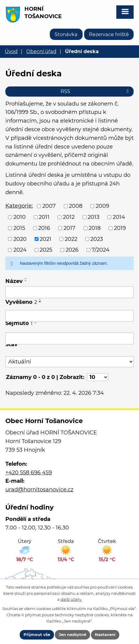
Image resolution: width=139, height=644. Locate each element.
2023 (97, 239)
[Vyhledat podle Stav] (69, 362)
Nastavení (105, 634)
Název (14, 281)
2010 (20, 217)
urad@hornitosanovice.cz (39, 490)
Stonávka (66, 34)
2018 (95, 228)
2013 (94, 217)
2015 (19, 228)
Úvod (11, 51)
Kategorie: (19, 206)
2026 (72, 250)
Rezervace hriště (109, 34)
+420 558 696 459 (29, 473)
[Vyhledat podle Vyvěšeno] (69, 316)
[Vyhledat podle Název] (69, 292)
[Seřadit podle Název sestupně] (26, 281)
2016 (44, 228)
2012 (69, 217)
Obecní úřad (41, 51)
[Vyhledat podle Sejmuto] (69, 338)
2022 (71, 239)
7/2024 (101, 250)
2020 (20, 239)
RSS (96, 91)
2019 (120, 228)
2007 (49, 206)
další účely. (71, 599)
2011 (44, 217)
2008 (76, 206)
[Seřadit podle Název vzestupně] (26, 278)
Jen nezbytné (72, 634)
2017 (69, 228)
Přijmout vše (37, 634)
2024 (20, 250)
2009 (102, 206)
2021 (45, 239)
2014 (119, 217)
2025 (46, 250)
